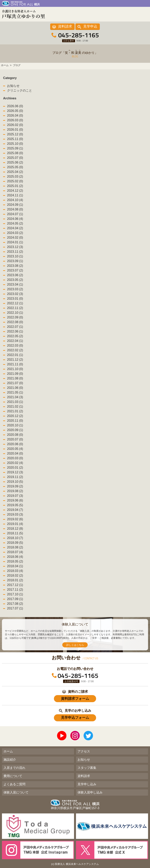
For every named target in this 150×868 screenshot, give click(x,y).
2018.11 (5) (15, 533)
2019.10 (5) (15, 482)
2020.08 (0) (15, 435)
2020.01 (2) (15, 468)
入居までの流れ (14, 768)
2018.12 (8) (15, 529)
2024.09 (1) (15, 205)
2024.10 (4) (15, 200)
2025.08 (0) (15, 153)
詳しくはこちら (75, 645)
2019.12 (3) (15, 472)
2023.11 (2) (15, 252)
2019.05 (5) (15, 505)
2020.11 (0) (15, 421)
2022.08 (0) (15, 322)
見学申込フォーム (75, 718)
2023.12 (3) (15, 247)
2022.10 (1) (15, 313)
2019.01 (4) (15, 524)
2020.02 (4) (15, 463)
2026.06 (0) (15, 106)
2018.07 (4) (15, 552)
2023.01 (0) (15, 299)
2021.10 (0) (15, 369)
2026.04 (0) (15, 115)
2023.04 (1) (15, 284)
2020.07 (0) (15, 439)
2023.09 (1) (15, 261)
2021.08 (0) (15, 378)
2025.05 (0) (15, 167)
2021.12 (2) (15, 360)
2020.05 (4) (15, 449)
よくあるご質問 (14, 784)
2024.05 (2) (15, 223)
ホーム (8, 751)
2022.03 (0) (15, 345)
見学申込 (90, 26)
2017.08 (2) (15, 604)
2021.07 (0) (15, 383)
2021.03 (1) (15, 402)
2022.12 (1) (15, 303)
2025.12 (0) (15, 134)
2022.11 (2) (15, 308)
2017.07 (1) (15, 608)
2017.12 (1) (15, 585)
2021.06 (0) (15, 388)
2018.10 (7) (15, 538)
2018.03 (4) (15, 571)
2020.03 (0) (15, 458)
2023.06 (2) (15, 275)
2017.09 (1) (15, 599)
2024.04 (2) (15, 228)
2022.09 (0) (15, 317)
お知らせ (13, 86)
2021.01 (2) (15, 411)
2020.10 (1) (15, 425)
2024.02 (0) (15, 238)
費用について (13, 776)
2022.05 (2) (15, 336)
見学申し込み (87, 784)
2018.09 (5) (15, 543)
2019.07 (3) (15, 496)
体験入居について (16, 792)
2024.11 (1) (15, 195)
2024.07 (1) (15, 214)
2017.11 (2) (15, 590)
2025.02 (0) (15, 181)
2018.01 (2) (15, 580)
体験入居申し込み (90, 792)
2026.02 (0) (15, 125)
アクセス (84, 751)
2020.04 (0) (15, 453)
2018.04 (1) (15, 566)
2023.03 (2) (15, 289)
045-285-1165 (79, 35)
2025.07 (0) (15, 158)
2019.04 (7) (15, 510)
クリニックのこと (20, 90)
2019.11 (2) (15, 477)
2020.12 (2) (15, 416)
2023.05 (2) (15, 280)
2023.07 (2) (15, 270)
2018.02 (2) (15, 576)
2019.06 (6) (15, 500)
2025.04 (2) (15, 172)
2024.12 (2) (15, 191)
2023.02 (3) (15, 294)
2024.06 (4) (15, 219)
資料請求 (65, 26)
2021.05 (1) (15, 392)
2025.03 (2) (15, 177)
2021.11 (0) (15, 364)
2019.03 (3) (15, 514)
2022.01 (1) (15, 355)
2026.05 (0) (15, 111)
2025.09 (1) (15, 148)
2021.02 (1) (15, 407)
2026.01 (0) (15, 130)
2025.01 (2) (15, 186)
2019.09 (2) (15, 486)
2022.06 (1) (15, 331)
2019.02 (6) (15, 519)
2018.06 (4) (15, 557)
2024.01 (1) (15, 242)
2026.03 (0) (15, 120)
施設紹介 (10, 760)
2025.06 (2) (15, 162)
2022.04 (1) (15, 341)
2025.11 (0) (15, 139)
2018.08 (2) (15, 547)
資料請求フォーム (75, 699)
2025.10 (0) (15, 144)
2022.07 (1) (15, 327)
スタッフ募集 (87, 768)
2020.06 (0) (15, 444)
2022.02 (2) (15, 350)
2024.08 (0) (15, 209)
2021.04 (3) (15, 397)
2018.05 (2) (15, 561)
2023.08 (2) (15, 266)
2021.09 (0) (15, 374)
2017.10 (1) (15, 594)
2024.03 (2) (15, 233)
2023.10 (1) (15, 256)
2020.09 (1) (15, 430)
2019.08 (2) (15, 491)
